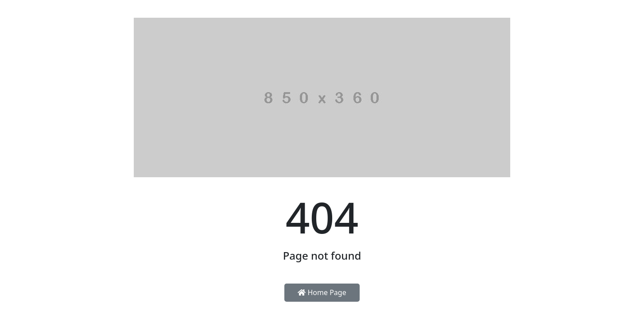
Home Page (322, 292)
